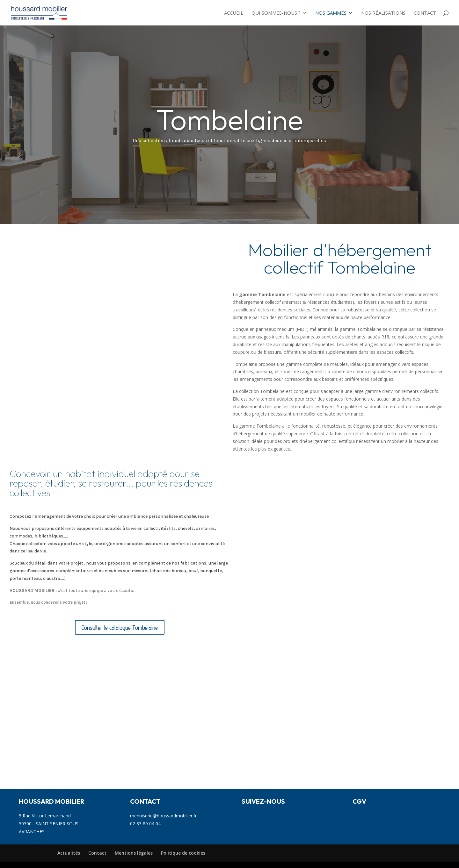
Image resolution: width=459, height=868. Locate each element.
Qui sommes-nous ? (276, 13)
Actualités (69, 853)
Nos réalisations (383, 13)
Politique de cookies (183, 853)
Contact (425, 13)
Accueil (234, 13)
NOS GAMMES (331, 13)
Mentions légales (134, 853)
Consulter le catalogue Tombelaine (120, 628)
